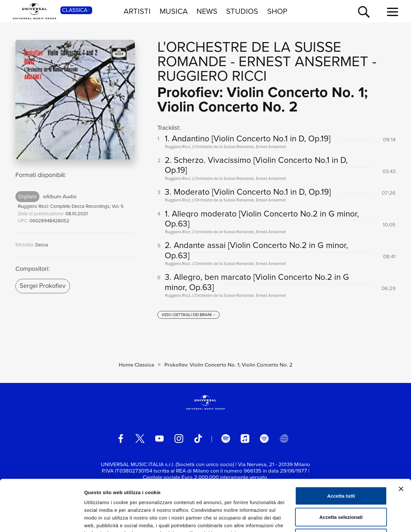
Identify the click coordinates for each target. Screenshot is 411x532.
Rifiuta (341, 490)
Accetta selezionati (341, 469)
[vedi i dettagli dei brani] (188, 315)
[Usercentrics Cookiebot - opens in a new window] (42, 519)
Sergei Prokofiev (43, 286)
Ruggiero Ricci (212, 76)
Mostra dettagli (338, 519)
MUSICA (174, 11)
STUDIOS (242, 11)
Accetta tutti (341, 448)
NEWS (207, 11)
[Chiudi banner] (401, 441)
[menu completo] (393, 12)
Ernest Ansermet (303, 61)
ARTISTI (137, 11)
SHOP (277, 11)
